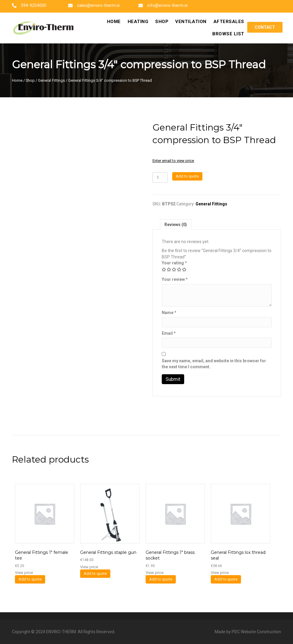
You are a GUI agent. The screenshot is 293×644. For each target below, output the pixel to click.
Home (17, 80)
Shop (30, 80)
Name (169, 313)
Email (169, 333)
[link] (114, 22)
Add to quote (187, 176)
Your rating (174, 263)
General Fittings (51, 80)
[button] (265, 27)
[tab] (176, 224)
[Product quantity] (160, 177)
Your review (175, 279)
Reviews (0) (176, 225)
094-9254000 (34, 5)
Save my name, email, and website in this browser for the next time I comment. (214, 364)
